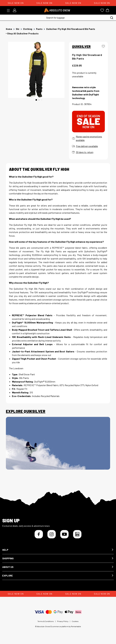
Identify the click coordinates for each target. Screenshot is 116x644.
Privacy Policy (63, 621)
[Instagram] (52, 534)
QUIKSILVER (81, 46)
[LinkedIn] (77, 534)
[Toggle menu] (9, 11)
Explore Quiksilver (26, 411)
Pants (39, 29)
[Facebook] (39, 534)
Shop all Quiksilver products (23, 34)
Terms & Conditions (46, 621)
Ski (18, 29)
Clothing (28, 29)
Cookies (75, 621)
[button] (58, 550)
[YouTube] (64, 534)
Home (9, 29)
